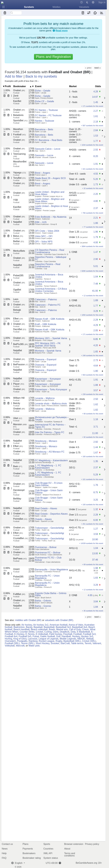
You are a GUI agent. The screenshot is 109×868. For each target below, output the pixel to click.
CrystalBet (21, 538)
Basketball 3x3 (63, 627)
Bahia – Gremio (43, 606)
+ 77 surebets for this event (93, 227)
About (67, 849)
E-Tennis (30, 634)
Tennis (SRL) (28, 643)
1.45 (96, 102)
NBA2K (81, 639)
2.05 (96, 330)
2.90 (96, 259)
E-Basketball (83, 632)
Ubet (18, 418)
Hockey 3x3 (87, 636)
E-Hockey (19, 634)
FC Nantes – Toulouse (46, 110)
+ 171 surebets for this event (92, 106)
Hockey (76, 636)
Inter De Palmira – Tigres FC (50, 432)
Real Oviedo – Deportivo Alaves (51, 514)
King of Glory (20, 639)
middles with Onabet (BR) (28, 620)
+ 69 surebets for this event (93, 565)
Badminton (19, 627)
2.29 (96, 320)
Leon (16, 299)
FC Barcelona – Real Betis (49, 140)
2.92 (96, 442)
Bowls (52, 629)
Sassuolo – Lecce (44, 155)
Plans (25, 844)
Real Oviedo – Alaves (46, 508)
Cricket (39, 632)
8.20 (96, 156)
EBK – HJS (41, 222)
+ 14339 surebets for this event (91, 543)
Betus (18, 236)
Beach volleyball (39, 629)
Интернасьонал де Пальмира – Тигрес (52, 418)
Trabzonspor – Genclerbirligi (49, 528)
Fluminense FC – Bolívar (48, 553)
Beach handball (21, 629)
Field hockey (56, 634)
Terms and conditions (70, 854)
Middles (57, 7)
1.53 (96, 136)
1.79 (96, 237)
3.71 (96, 427)
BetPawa (20, 559)
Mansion (20, 426)
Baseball (38, 627)
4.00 (96, 242)
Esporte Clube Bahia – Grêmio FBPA (51, 594)
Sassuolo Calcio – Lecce (48, 149)
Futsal (36, 636)
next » (98, 68)
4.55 (96, 174)
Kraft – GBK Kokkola (46, 324)
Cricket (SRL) (89, 641)
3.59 (96, 534)
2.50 (96, 399)
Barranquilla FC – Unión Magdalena (47, 584)
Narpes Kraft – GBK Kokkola (50, 319)
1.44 (96, 447)
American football (58, 625)
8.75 (96, 492)
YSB (15, 200)
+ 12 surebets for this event (93, 296)
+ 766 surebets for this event (92, 213)
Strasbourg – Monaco (46, 441)
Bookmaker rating (32, 858)
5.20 (96, 179)
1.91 (96, 164)
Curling (48, 632)
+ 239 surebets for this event (92, 394)
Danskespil (19, 491)
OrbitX (16, 569)
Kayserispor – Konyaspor (48, 379)
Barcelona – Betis (44, 129)
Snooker (55, 643)
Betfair (19, 241)
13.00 (95, 553)
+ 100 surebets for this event (92, 505)
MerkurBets (19, 251)
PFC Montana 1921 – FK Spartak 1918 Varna (48, 344)
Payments (28, 849)
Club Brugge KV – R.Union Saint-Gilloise (49, 484)
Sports (47, 844)
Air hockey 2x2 (41, 625)
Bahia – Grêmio (43, 601)
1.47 (96, 252)
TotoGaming (19, 155)
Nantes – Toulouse (44, 121)
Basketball (49, 627)
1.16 (96, 419)
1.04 (96, 277)
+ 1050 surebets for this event (92, 315)
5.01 (96, 266)
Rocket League (47, 641)
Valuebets (84, 7)
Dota (73, 632)
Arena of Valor (76, 625)
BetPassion (21, 364)
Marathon (18, 129)
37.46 (95, 560)
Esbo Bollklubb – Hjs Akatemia (51, 217)
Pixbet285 (18, 275)
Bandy (29, 627)
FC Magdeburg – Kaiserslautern (51, 460)
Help (4, 853)
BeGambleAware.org (86, 863)
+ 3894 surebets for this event (92, 246)
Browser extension (74, 844)
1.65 (96, 352)
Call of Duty (75, 629)
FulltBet (19, 594)
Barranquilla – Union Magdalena (51, 570)
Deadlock (65, 632)
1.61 (96, 116)
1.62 (96, 404)
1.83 (96, 578)
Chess (85, 629)
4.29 (96, 325)
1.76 (96, 485)
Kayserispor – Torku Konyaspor (51, 390)
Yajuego (20, 173)
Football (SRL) (12, 643)
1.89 (96, 300)
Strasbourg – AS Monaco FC (50, 452)
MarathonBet (20, 163)
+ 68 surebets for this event (93, 414)
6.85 (96, 339)
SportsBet (20, 120)
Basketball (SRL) (72, 641)
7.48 (96, 284)
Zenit (16, 96)
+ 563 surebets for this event (92, 375)
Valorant (97, 643)
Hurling (8, 639)
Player (19, 384)
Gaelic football (48, 636)
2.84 (96, 130)
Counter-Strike (27, 632)
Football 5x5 (25, 636)
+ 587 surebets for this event (92, 126)
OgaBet (17, 290)
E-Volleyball (42, 634)
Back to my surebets (41, 76)
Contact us (7, 844)
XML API (48, 853)
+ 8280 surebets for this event (92, 271)
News (5, 849)
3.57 (96, 390)
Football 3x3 (89, 634)
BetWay (17, 499)
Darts (56, 632)
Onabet (19, 90)
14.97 (95, 97)
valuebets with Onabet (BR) (59, 620)
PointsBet (20, 519)
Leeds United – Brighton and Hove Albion (50, 193)
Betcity (17, 403)
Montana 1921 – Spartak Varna (51, 338)
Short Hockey (42, 643)
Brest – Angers (42, 173)
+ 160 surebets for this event (92, 457)
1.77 (96, 141)
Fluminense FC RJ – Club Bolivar (48, 559)
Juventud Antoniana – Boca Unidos (49, 276)
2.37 (96, 208)
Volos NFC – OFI (44, 236)
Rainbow (33, 641)
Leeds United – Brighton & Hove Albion (51, 207)
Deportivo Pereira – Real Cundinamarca (48, 265)
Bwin (18, 466)
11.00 (95, 433)
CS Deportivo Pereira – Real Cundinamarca (50, 251)
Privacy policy (92, 844)
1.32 (96, 509)
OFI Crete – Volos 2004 (47, 231)
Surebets (29, 7)
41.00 (95, 291)
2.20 (96, 194)
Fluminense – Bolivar (46, 547)
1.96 (96, 232)
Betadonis (18, 115)
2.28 (96, 515)
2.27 (96, 111)
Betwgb (17, 310)
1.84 (96, 607)
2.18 (96, 122)
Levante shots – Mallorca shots (51, 404)
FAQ (4, 858)
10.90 (95, 539)
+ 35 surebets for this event (93, 611)
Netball (90, 639)
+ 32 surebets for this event (93, 188)
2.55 (96, 150)
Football (19, 135)
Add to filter (14, 76)
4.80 (96, 201)
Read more (62, 31)
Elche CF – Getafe (44, 101)
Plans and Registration (53, 57)
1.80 (96, 371)
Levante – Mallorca (45, 398)
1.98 (96, 568)
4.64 (96, 366)
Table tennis (77, 643)
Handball (66, 636)
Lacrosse (33, 639)
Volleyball (10, 646)
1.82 (96, 410)
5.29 (96, 475)
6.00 (96, 520)
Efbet (18, 319)
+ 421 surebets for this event (92, 169)
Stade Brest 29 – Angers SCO (50, 178)
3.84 (96, 602)
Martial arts (62, 629)
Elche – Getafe (43, 91)
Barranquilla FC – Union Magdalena (47, 577)
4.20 (96, 345)
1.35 (96, 461)
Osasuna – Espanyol (46, 359)
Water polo (34, 646)
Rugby (59, 641)
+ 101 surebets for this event (92, 479)
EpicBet (17, 101)
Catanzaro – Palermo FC (48, 305)
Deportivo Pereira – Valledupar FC (51, 258)
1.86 (96, 223)
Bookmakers (29, 853)
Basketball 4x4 (80, 627)
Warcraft (20, 646)
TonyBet (19, 178)
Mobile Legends (68, 639)
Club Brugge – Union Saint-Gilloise (49, 492)
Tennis (88, 643)
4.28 (96, 92)
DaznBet (20, 329)
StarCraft (65, 643)
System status (51, 858)
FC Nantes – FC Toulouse (48, 115)
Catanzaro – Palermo (46, 299)
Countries (48, 849)
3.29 (96, 311)
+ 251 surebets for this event (92, 524)
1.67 (96, 453)
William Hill (19, 398)
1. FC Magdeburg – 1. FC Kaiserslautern (48, 467)
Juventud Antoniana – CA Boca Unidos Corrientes (51, 290)
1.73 (96, 184)
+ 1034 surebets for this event (92, 145)
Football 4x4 (11, 636)
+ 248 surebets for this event (92, 356)
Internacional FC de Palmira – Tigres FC (50, 426)
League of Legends (49, 639)
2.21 (96, 218)
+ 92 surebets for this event (93, 437)
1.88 (96, 385)
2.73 (96, 360)
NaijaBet (18, 222)
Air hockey (27, 625)
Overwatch (10, 641)
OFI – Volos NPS (44, 242)
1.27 (96, 529)
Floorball (68, 634)
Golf (58, 636)
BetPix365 (21, 344)
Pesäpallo (22, 641)
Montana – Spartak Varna (48, 351)
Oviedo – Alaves (43, 519)
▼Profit (7, 86)
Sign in (102, 2)
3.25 (96, 500)
